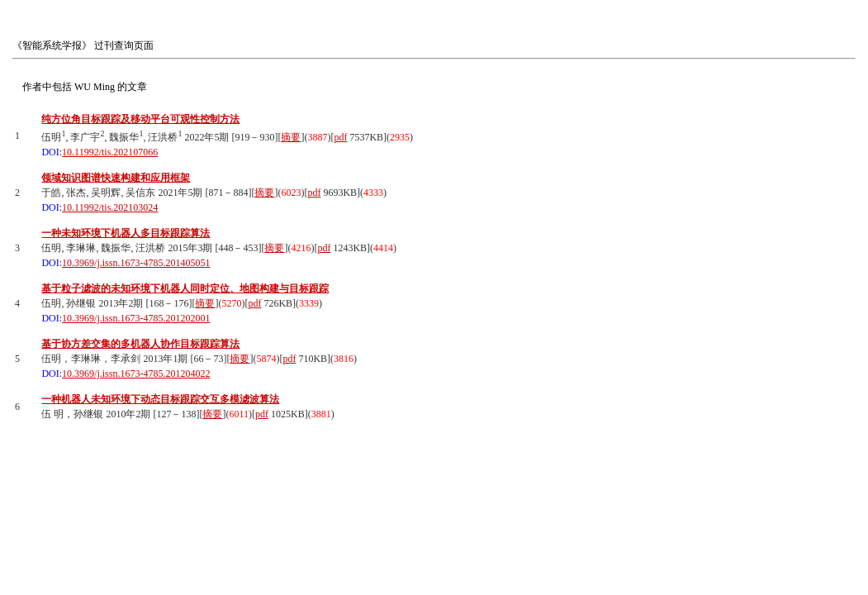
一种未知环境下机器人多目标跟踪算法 (126, 233)
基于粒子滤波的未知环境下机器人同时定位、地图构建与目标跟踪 (185, 288)
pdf (340, 137)
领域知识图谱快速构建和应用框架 (116, 178)
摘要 (291, 137)
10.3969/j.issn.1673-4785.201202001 (136, 318)
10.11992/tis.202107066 (110, 152)
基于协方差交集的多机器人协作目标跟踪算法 (140, 344)
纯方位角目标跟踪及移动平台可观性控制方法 (140, 119)
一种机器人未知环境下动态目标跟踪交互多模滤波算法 (160, 399)
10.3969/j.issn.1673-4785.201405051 (136, 263)
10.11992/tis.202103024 (110, 207)
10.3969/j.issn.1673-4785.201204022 (136, 374)
